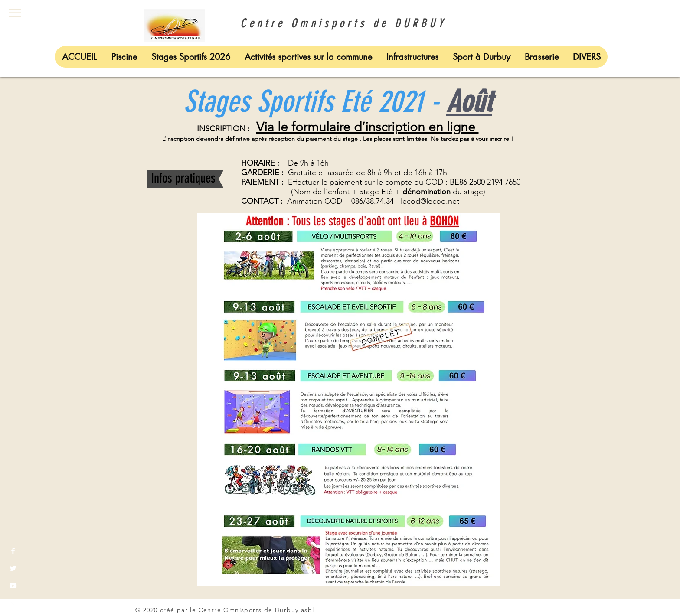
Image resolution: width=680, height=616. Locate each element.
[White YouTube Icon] (13, 586)
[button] (15, 13)
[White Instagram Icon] (13, 603)
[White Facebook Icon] (13, 551)
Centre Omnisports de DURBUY (340, 23)
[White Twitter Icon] (13, 568)
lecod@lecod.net (430, 201)
